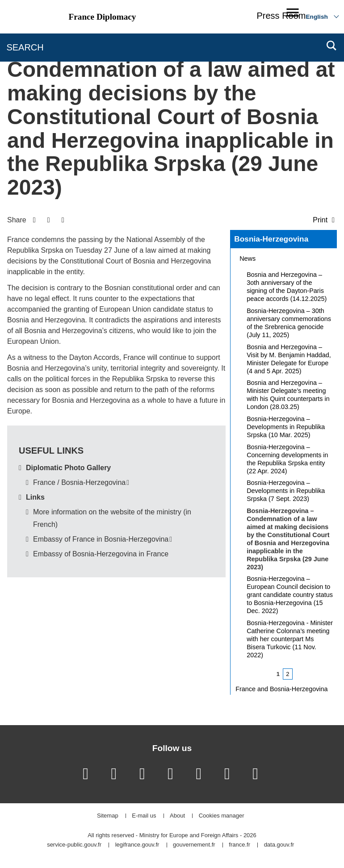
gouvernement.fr (194, 845)
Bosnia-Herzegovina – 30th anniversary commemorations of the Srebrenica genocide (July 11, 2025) (289, 323)
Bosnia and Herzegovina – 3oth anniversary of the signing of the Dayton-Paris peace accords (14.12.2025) (287, 287)
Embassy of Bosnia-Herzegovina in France (101, 554)
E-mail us (144, 816)
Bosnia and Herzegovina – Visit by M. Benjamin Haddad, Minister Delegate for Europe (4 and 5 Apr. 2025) (289, 359)
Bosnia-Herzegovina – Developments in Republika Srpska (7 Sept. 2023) (286, 491)
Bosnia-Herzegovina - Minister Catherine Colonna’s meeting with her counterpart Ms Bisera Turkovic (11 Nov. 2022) (290, 639)
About (177, 816)
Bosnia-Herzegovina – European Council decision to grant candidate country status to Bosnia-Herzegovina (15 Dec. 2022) (290, 595)
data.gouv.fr (279, 845)
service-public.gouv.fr (74, 845)
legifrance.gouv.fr (137, 845)
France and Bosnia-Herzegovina (281, 689)
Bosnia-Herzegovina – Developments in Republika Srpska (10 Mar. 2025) (286, 427)
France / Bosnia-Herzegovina (79, 482)
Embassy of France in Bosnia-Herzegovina (101, 539)
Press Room (281, 16)
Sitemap (108, 816)
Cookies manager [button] (222, 816)
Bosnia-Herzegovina (271, 239)
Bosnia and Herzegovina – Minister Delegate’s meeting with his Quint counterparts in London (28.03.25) (288, 395)
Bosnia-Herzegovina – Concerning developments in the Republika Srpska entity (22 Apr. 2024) (287, 459)
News (248, 259)
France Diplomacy (103, 17)
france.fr (239, 845)
